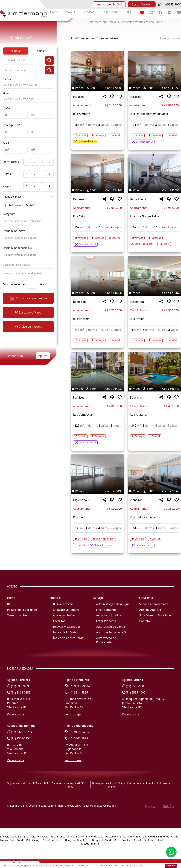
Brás (117, 840)
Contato (145, 621)
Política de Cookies (135, 866)
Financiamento (106, 610)
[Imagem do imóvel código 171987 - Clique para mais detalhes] (154, 276)
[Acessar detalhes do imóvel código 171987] (154, 338)
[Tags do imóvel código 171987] (154, 293)
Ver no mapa (16, 714)
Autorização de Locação (112, 632)
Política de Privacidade (22, 610)
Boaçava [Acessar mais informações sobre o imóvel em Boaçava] (135, 397)
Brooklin (126, 840)
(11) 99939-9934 (77, 686)
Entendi (171, 866)
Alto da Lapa (96, 837)
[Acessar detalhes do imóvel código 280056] (154, 239)
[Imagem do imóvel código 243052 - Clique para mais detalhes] (154, 71)
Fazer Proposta (106, 621)
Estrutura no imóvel (14, 231)
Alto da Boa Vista (77, 837)
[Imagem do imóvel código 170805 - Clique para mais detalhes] (97, 71)
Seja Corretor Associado (155, 615)
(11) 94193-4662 (77, 732)
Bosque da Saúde (102, 840)
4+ (50, 162)
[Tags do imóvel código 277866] (154, 491)
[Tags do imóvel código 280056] (154, 190)
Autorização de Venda (111, 627)
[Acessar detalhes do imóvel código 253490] (97, 540)
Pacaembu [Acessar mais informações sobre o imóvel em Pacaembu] (137, 302)
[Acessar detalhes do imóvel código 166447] (154, 434)
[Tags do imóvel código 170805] (97, 88)
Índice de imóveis (28, 327)
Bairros (7, 79)
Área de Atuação (150, 610)
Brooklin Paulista (143, 840)
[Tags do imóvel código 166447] (154, 389)
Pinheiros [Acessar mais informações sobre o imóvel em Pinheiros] (136, 500)
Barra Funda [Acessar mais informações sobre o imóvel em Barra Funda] (138, 199)
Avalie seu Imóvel (65, 615)
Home (54, 12)
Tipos (6, 93)
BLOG (131, 12)
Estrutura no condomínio (17, 248)
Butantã (160, 840)
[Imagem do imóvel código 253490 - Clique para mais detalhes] (97, 474)
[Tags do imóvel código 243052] (154, 88)
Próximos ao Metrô (21, 205)
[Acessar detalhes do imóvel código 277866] (154, 540)
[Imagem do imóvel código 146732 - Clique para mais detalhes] (97, 276)
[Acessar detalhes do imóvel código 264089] (97, 438)
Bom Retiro (84, 840)
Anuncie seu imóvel (109, 4)
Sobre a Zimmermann (154, 604)
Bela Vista (48, 840)
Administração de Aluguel (113, 604)
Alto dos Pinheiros (158, 837)
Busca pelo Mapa (28, 312)
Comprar (16, 51)
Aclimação (43, 837)
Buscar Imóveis (142, 4)
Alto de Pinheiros (115, 837)
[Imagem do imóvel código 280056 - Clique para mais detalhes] (154, 173)
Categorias (9, 214)
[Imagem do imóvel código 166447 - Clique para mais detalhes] (154, 372)
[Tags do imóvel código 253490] (97, 491)
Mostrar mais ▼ (90, 844)
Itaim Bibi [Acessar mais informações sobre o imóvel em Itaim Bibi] (79, 302)
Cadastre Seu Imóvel (67, 610)
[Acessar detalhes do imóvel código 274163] (97, 239)
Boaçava (70, 840)
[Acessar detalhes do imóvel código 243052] (154, 137)
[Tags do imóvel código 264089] (97, 389)
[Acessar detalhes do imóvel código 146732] (97, 338)
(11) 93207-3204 (20, 732)
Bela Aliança (33, 840)
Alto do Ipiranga (137, 837)
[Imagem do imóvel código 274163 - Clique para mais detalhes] (97, 173)
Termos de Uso (17, 615)
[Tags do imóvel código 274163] (97, 190)
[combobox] (28, 221)
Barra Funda (17, 840)
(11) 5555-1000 (134, 686)
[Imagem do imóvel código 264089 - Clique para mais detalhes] (97, 372)
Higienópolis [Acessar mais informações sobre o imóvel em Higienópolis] (81, 500)
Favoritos (59, 621)
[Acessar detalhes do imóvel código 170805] (97, 136)
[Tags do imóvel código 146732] (97, 293)
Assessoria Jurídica (108, 615)
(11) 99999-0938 (20, 686)
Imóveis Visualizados (67, 627)
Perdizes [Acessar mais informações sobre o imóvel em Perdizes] (79, 97)
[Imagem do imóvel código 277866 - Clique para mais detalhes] (154, 474)
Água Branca (58, 837)
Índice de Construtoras (68, 638)
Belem (60, 840)
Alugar (41, 51)
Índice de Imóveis (65, 632)
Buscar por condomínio (28, 298)
